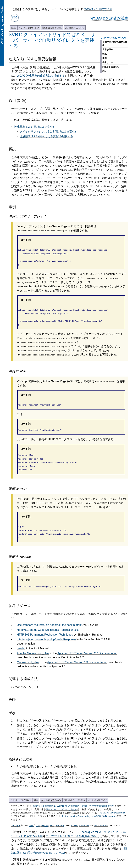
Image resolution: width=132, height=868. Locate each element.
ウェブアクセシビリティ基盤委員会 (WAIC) (73, 827)
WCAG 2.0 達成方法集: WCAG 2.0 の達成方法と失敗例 (61, 797)
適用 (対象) (108, 50)
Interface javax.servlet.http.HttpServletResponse (46, 630)
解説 (104, 54)
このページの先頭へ (21, 791)
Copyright (16, 816)
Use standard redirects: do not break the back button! (49, 616)
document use (101, 816)
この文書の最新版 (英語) (102, 797)
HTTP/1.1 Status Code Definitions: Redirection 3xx (48, 621)
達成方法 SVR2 (75, 28)
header (21, 639)
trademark (84, 816)
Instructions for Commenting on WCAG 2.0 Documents (89, 807)
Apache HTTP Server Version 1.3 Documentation (77, 653)
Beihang (60, 816)
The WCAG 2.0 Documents (112, 804)
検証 (104, 71)
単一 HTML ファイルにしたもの (62, 800)
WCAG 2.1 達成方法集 (98, 9)
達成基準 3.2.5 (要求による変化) (34, 127)
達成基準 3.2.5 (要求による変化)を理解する (46, 136)
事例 (104, 58)
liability (75, 816)
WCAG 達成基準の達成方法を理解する (41, 76)
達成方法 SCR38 (52, 28)
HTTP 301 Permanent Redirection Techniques (45, 626)
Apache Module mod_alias (33, 644)
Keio (52, 816)
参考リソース (109, 62)
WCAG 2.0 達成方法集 (109, 18)
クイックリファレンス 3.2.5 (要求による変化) (48, 132)
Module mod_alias (28, 653)
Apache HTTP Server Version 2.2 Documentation (87, 644)
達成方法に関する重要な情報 (115, 44)
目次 (13, 28)
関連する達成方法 (111, 67)
